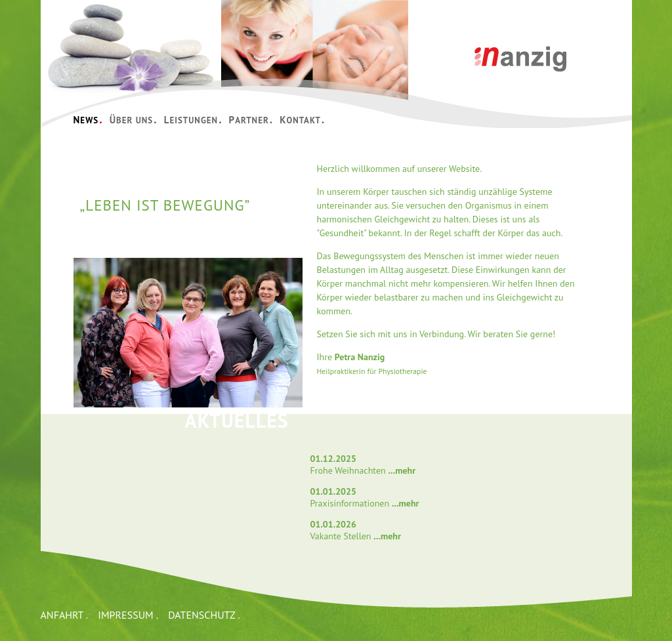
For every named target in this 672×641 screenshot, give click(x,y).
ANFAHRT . (65, 615)
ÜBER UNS (134, 119)
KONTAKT (302, 119)
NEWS (88, 119)
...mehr (402, 470)
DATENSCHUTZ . (204, 615)
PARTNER (251, 119)
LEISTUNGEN (193, 119)
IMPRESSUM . (128, 615)
